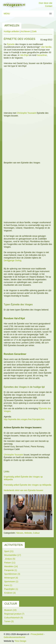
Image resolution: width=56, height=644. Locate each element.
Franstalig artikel (12, 485)
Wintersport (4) (11, 578)
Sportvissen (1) (11, 581)
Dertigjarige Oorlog (13, 260)
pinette (11, 44)
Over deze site (46, 3)
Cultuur (36, 533)
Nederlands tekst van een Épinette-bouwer (24, 490)
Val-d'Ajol (24, 55)
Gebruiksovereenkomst (14, 637)
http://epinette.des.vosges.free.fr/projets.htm (24, 419)
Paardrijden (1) (11, 589)
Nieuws (20, 533)
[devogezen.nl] (14, 5)
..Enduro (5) (10, 559)
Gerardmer (42, 55)
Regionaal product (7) (14, 614)
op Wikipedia (45, 485)
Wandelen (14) (11, 566)
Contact (49, 6)
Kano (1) (8, 585)
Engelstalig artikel (12, 477)
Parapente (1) (11, 570)
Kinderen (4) (10, 593)
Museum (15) (10, 610)
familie (48, 47)
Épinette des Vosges (31, 477)
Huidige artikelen (11, 31)
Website (28, 533)
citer (43, 47)
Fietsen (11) (10, 563)
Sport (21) (9, 551)
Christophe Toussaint (26, 113)
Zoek (34, 31)
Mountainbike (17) (13, 555)
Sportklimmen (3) (12, 574)
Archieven (26, 31)
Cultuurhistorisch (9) (14, 618)
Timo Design (20, 641)
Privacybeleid (37, 634)
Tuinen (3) (9, 621)
